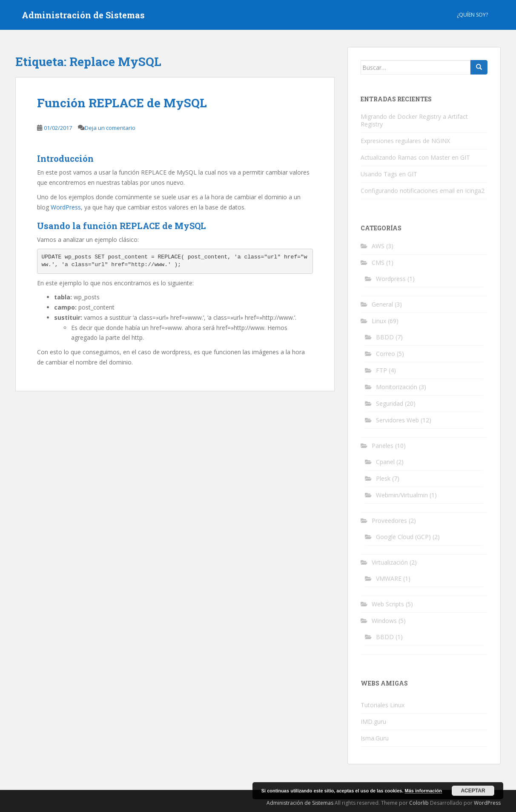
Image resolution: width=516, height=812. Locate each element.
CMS (378, 263)
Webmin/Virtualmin (402, 495)
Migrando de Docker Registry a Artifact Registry (414, 120)
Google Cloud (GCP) (403, 537)
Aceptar (473, 791)
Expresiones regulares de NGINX (405, 141)
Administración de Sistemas (83, 15)
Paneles (383, 446)
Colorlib (419, 803)
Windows (384, 621)
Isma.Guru (375, 738)
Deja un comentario (110, 128)
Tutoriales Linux (383, 705)
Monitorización (397, 387)
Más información (423, 791)
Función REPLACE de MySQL (122, 103)
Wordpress (391, 279)
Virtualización (390, 562)
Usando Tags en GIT (389, 174)
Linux (379, 321)
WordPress (66, 207)
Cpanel (385, 462)
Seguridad (390, 403)
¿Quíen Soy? (472, 15)
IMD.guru (373, 722)
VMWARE (389, 578)
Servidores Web (397, 420)
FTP (381, 370)
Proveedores (389, 521)
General (382, 304)
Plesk (383, 478)
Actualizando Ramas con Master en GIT (415, 157)
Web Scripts (388, 604)
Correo (386, 354)
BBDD (385, 337)
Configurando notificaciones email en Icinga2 (423, 191)
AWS (378, 246)
